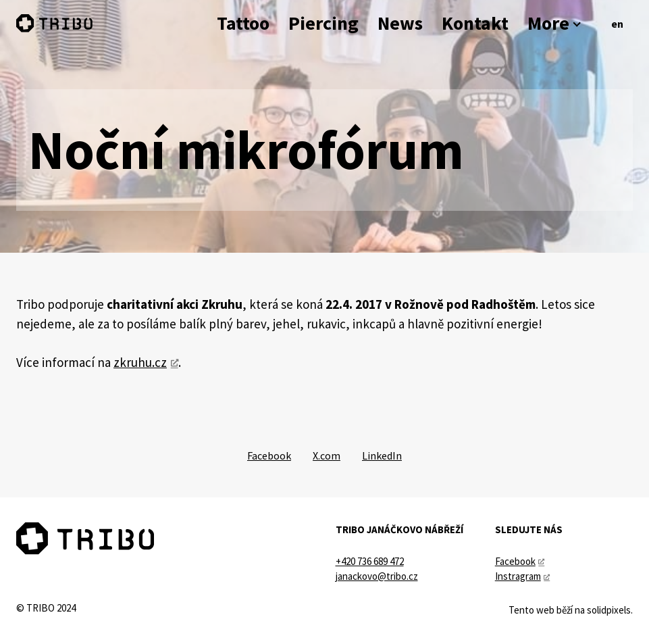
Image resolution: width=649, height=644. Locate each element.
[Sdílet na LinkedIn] (382, 455)
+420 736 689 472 (370, 561)
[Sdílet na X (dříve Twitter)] (327, 455)
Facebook (515, 561)
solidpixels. (610, 610)
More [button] (555, 23)
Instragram (518, 576)
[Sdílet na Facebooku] (269, 455)
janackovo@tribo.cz (377, 576)
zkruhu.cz (140, 362)
